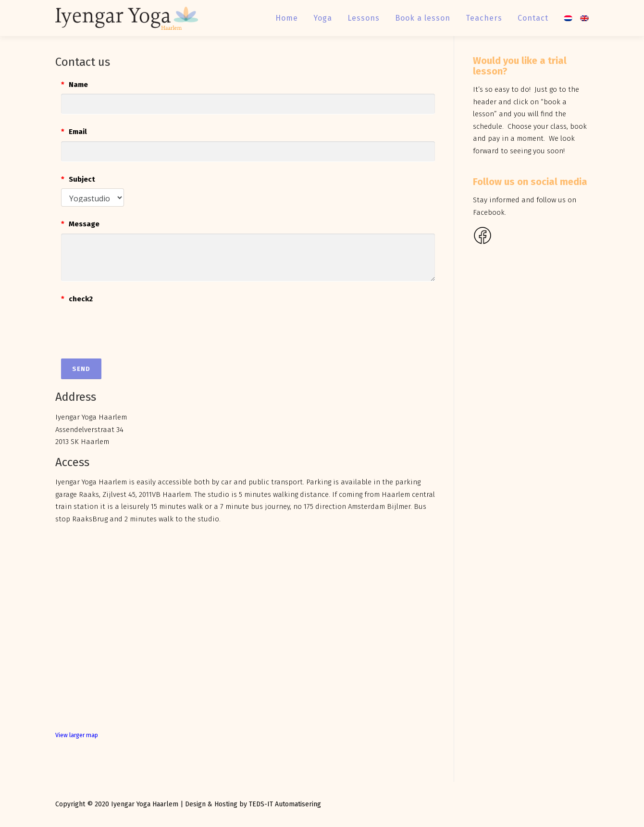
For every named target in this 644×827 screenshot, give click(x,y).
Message (80, 224)
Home (287, 18)
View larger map (77, 735)
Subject (78, 179)
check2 (77, 299)
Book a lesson (423, 18)
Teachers (484, 18)
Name (74, 85)
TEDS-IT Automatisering (285, 804)
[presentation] (134, 327)
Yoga (323, 18)
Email (74, 132)
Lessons (364, 18)
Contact (533, 18)
